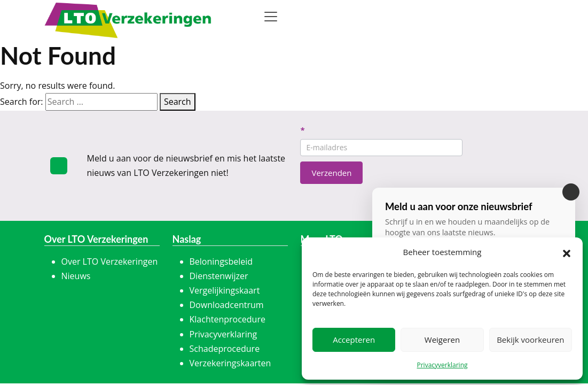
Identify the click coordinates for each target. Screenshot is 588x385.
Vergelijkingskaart (225, 290)
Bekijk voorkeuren (530, 340)
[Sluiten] (571, 192)
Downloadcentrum (227, 305)
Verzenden (331, 173)
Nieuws (76, 276)
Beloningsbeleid (221, 261)
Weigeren (442, 340)
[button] (567, 252)
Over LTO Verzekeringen (110, 261)
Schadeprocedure (225, 349)
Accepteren (354, 340)
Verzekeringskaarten (230, 363)
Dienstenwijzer (219, 276)
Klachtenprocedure (228, 319)
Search (178, 102)
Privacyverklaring (442, 365)
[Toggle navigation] (271, 17)
